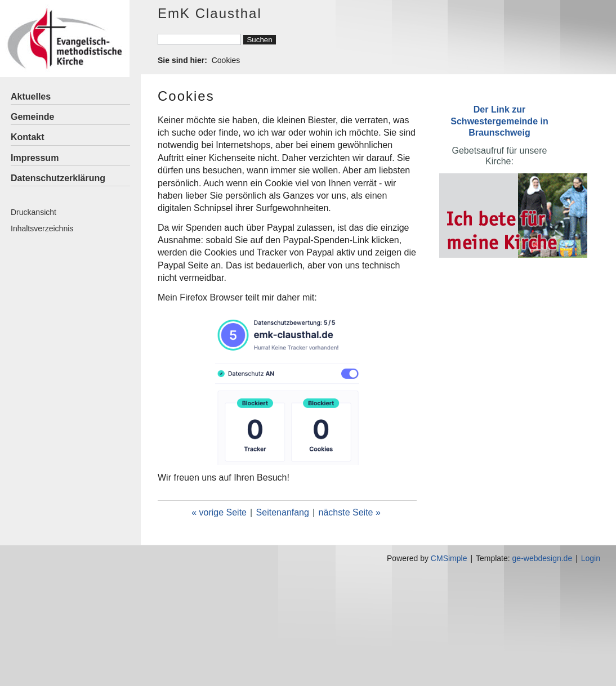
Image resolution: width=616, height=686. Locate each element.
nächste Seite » (350, 512)
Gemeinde (32, 117)
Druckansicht (34, 212)
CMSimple (449, 558)
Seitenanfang (283, 512)
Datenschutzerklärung (58, 178)
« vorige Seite (219, 512)
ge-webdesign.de (543, 558)
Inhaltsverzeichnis (42, 228)
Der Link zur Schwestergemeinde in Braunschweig (499, 121)
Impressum (35, 158)
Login (591, 558)
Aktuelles (31, 97)
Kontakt (28, 137)
